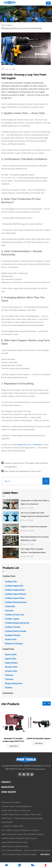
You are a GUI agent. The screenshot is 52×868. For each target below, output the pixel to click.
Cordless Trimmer (13, 627)
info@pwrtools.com (24, 445)
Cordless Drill (11, 582)
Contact (6, 782)
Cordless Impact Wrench (16, 594)
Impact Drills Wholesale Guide (14, 842)
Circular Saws (11, 671)
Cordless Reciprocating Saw (17, 623)
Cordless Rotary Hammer (16, 602)
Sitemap (21, 769)
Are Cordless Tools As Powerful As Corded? (20, 830)
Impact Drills (11, 659)
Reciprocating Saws (14, 683)
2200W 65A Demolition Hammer (39, 739)
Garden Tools (11, 639)
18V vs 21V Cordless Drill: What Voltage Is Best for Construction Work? (35, 515)
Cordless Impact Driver (15, 598)
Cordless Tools (9, 576)
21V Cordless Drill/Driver (12, 850)
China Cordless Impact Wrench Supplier (20, 854)
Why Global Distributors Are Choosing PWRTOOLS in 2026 (34, 539)
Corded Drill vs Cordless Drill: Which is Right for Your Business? (35, 502)
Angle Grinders (11, 663)
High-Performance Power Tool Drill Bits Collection (23, 834)
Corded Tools (8, 649)
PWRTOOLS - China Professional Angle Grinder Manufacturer (22, 820)
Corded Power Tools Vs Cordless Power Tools (21, 814)
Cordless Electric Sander (16, 631)
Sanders (9, 688)
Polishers (9, 675)
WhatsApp (37, 445)
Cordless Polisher (13, 635)
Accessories (8, 693)
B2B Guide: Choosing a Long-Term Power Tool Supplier (22, 28)
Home (4, 25)
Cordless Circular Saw (15, 615)
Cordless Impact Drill (14, 586)
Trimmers (9, 679)
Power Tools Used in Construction (16, 811)
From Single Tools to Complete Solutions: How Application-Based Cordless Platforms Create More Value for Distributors (35, 551)
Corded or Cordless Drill (13, 826)
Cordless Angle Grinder (15, 590)
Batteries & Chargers (14, 644)
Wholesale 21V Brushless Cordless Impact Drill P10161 (13, 740)
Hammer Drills (11, 667)
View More (13, 746)
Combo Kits (10, 606)
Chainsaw (9, 611)
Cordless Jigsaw (12, 619)
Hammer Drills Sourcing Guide (37, 850)
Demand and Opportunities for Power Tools (25, 471)
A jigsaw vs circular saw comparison (34, 527)
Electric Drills (11, 655)
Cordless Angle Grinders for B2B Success (19, 838)
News (9, 25)
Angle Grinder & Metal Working (15, 846)
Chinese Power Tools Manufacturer (16, 806)
